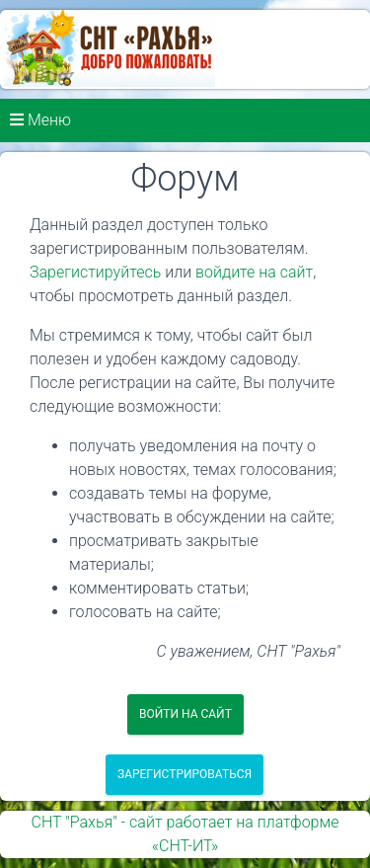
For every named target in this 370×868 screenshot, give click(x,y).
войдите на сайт (254, 272)
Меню (40, 120)
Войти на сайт (185, 714)
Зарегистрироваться (185, 774)
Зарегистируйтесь (95, 272)
